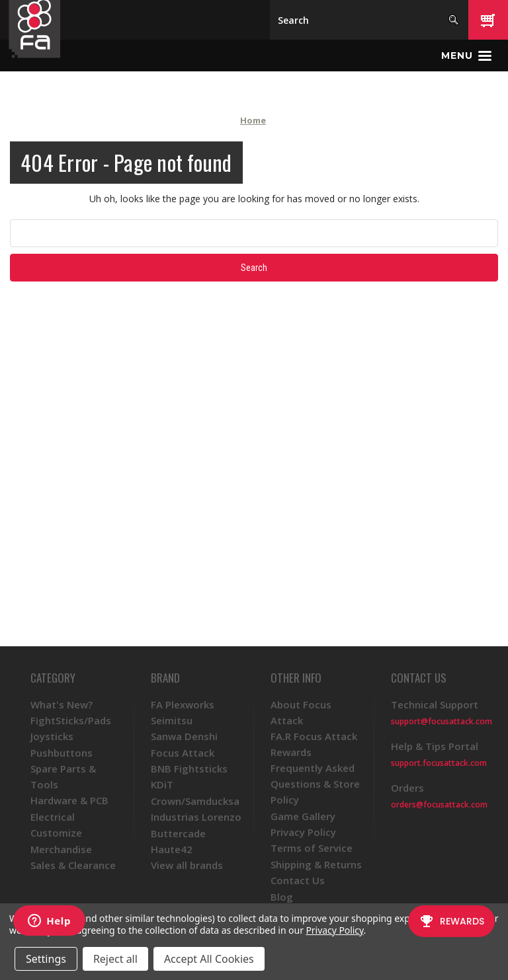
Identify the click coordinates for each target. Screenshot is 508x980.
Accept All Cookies (209, 959)
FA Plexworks (183, 704)
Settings (46, 959)
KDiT (162, 784)
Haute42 (172, 849)
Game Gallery (303, 816)
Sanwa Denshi (184, 736)
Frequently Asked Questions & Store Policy (315, 784)
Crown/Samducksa (195, 801)
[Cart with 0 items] (488, 20)
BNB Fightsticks (189, 769)
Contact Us (298, 880)
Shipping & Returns (316, 864)
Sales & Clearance (73, 865)
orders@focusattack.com (439, 805)
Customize (56, 833)
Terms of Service (312, 848)
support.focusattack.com (439, 763)
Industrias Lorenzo (196, 817)
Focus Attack (183, 753)
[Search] (369, 20)
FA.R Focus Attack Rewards (314, 744)
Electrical (53, 817)
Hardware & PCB (69, 800)
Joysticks (52, 736)
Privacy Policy (303, 832)
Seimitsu (172, 720)
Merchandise (61, 849)
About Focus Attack (301, 712)
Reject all (115, 959)
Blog (282, 897)
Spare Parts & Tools (63, 776)
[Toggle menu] (466, 56)
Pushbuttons (62, 753)
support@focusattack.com (442, 721)
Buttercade (178, 833)
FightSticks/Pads (71, 720)
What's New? (62, 704)
